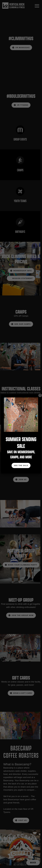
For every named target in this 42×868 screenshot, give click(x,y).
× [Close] (40, 395)
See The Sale (21, 465)
